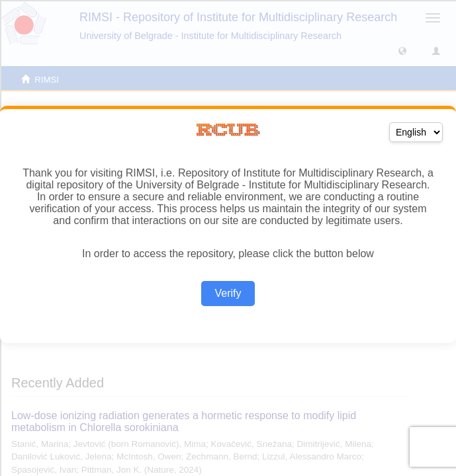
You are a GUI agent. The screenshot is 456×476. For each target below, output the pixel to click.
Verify (228, 293)
